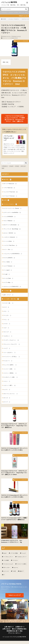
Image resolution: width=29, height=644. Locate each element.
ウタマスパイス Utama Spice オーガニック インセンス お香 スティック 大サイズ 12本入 (14, 496)
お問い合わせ (6, 629)
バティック (21, 12)
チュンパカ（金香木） (10, 365)
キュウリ (7, 390)
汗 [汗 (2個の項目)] (4, 575)
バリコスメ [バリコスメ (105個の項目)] (15, 560)
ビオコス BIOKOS (9, 233)
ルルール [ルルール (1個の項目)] (16, 568)
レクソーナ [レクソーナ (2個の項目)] (6, 571)
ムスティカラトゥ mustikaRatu (12, 213)
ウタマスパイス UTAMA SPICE (10, 38)
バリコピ (16, 12)
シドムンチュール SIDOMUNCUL (13, 254)
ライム (6, 320)
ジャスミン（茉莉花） (10, 373)
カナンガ (7, 398)
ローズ (6, 307)
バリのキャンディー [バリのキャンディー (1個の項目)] (22, 557)
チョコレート (8, 361)
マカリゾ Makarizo (9, 221)
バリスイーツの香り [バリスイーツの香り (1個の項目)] (22, 564)
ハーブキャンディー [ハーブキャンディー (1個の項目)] (8, 557)
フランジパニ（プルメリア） (12, 344)
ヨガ (26, 12)
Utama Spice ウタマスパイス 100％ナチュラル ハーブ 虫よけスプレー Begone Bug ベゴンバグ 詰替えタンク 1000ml (14, 473)
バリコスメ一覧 (5, 5)
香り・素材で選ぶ (22, 5)
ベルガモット (8, 336)
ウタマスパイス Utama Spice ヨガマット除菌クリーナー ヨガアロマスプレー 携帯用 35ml (14, 519)
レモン (6, 311)
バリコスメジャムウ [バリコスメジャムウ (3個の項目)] (8, 564)
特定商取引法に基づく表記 (15, 631)
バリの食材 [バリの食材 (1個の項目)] (6, 560)
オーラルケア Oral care (10, 196)
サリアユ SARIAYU (9, 258)
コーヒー (7, 381)
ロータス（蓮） (8, 303)
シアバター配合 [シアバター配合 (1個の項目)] (14, 553)
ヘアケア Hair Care (9, 188)
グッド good (8, 270)
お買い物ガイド (9, 627)
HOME (4, 19)
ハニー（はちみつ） (9, 353)
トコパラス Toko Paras (10, 245)
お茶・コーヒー (8, 295)
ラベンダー (7, 315)
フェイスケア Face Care (10, 192)
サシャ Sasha (8, 262)
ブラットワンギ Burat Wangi (12, 229)
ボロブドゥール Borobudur (11, 225)
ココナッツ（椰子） (9, 385)
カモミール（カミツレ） (11, 394)
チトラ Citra (8, 250)
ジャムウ (11, 12)
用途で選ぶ (13, 5)
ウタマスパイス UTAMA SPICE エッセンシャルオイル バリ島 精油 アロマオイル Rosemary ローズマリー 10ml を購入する (15, 119)
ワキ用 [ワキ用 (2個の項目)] (14, 571)
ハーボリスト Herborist (10, 237)
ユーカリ (7, 324)
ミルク (6, 328)
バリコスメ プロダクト (14, 19)
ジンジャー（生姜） (9, 369)
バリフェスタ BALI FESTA (9, 2)
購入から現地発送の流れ (19, 629)
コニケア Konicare (9, 266)
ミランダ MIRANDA (9, 217)
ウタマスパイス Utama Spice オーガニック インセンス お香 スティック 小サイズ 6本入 (14, 449)
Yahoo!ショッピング (15, 595)
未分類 (6, 200)
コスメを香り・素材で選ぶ (11, 299)
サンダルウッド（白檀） (11, 377)
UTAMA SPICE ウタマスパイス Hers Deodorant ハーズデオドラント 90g (12, 541)
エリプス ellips (8, 283)
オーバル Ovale (8, 278)
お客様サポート (20, 627)
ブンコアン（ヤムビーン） (11, 340)
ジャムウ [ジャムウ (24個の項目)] (24, 553)
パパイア (7, 348)
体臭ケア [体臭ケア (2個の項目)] (21, 571)
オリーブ (7, 402)
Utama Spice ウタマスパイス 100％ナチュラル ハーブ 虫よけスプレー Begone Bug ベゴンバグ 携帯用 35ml (14, 426)
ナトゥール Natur (9, 241)
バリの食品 (7, 291)
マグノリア (7, 332)
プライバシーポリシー (15, 633)
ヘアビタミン (4, 12)
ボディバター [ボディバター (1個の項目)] (7, 568)
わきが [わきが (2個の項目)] (5, 553)
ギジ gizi (7, 274)
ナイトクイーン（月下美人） (12, 357)
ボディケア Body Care (10, 184)
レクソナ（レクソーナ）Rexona (12, 208)
